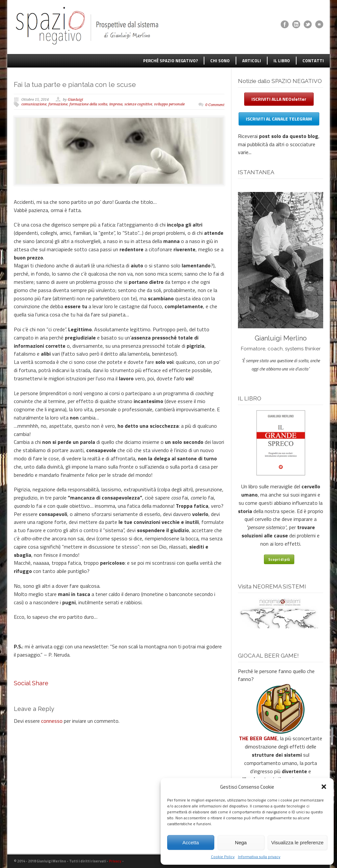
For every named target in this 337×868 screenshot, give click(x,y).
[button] (324, 787)
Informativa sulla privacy (259, 857)
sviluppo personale (169, 104)
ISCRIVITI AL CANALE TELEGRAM (279, 119)
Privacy (115, 861)
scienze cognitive (138, 104)
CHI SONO (220, 61)
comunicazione (34, 104)
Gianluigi (75, 100)
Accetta (191, 842)
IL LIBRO (282, 61)
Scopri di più (279, 559)
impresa (116, 104)
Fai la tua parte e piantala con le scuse (75, 84)
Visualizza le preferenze (297, 842)
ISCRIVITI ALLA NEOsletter (279, 99)
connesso (52, 721)
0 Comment (215, 105)
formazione (58, 104)
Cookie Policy (223, 857)
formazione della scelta (88, 104)
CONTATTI (313, 61)
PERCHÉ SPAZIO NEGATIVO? (170, 61)
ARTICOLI (252, 61)
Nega (241, 842)
